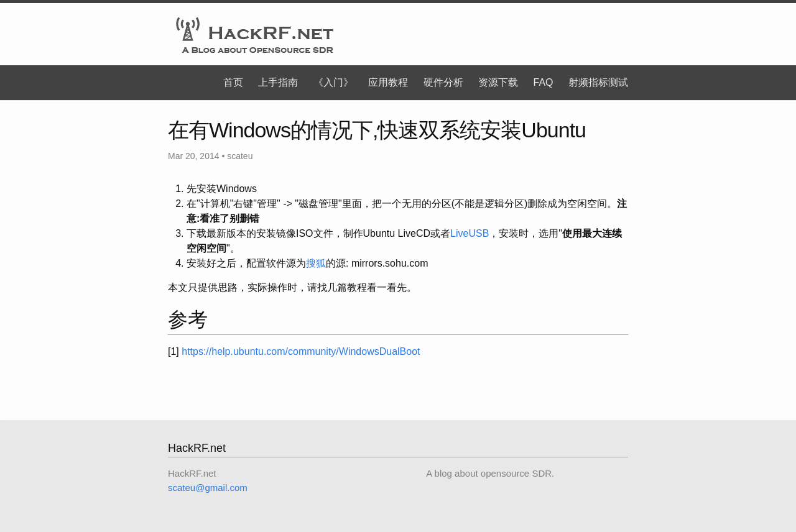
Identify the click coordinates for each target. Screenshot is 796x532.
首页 (233, 82)
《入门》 (333, 82)
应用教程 (388, 82)
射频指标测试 (598, 82)
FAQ (544, 82)
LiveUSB (470, 233)
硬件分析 (443, 82)
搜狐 (316, 263)
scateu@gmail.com (208, 488)
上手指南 (278, 82)
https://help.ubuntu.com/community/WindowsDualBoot (301, 351)
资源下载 (498, 82)
